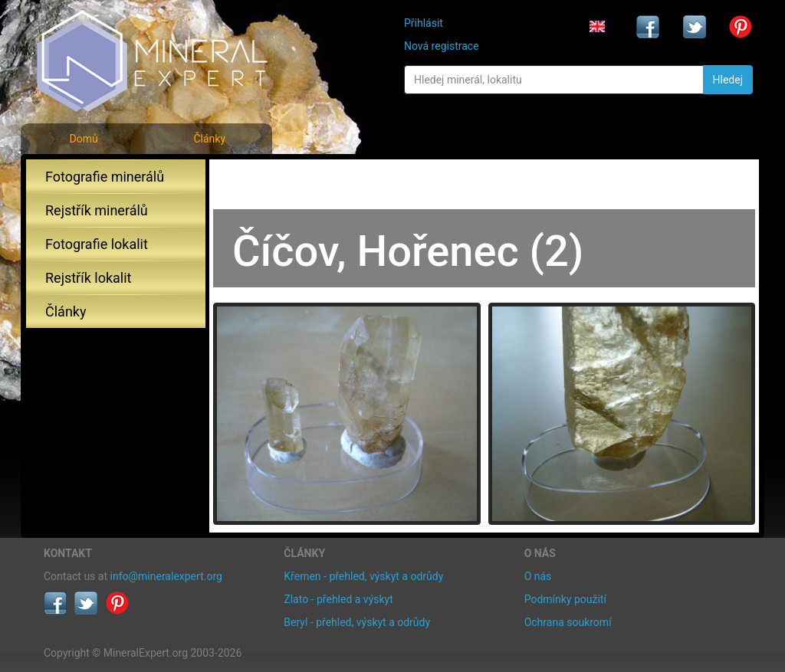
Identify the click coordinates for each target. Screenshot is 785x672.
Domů (83, 139)
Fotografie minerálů (105, 177)
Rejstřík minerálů (97, 210)
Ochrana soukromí (568, 622)
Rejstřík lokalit (88, 278)
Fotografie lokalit (97, 244)
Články (209, 139)
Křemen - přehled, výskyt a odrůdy (363, 576)
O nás (538, 576)
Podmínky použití (565, 599)
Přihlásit (424, 23)
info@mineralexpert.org (166, 576)
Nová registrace (442, 46)
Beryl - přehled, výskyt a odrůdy (357, 622)
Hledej (728, 80)
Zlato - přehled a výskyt (338, 599)
